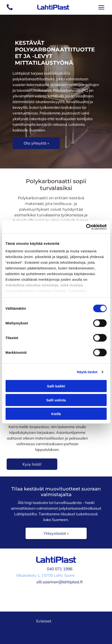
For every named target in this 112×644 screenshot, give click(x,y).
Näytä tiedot (87, 372)
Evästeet (44, 621)
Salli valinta (56, 400)
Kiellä (56, 414)
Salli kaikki (56, 386)
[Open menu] (101, 7)
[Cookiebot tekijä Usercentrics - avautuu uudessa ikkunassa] (86, 227)
